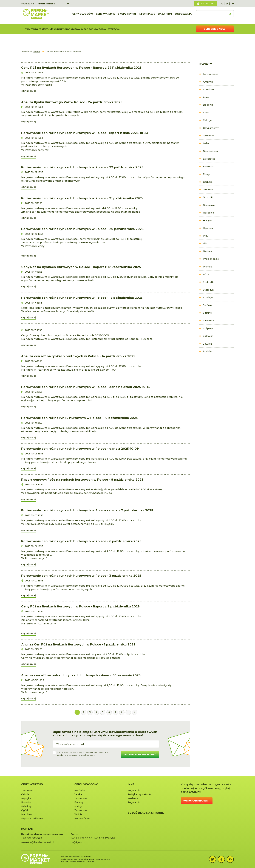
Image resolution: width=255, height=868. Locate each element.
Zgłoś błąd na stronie (146, 813)
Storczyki (209, 290)
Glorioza (208, 189)
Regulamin (134, 790)
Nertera (208, 251)
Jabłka (78, 794)
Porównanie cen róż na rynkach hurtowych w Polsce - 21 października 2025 (82, 198)
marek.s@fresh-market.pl (38, 842)
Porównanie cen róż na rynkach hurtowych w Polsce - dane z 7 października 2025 (87, 510)
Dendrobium (210, 151)
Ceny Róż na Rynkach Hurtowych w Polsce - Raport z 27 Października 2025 (81, 68)
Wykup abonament (197, 801)
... (128, 712)
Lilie (205, 243)
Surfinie (207, 305)
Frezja (207, 174)
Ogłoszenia (183, 15)
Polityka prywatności (140, 794)
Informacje (147, 15)
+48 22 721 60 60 (81, 838)
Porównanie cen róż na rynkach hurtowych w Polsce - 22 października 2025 (82, 167)
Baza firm (165, 15)
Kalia (206, 113)
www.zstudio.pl (86, 861)
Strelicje (208, 297)
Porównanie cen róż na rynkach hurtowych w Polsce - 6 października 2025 (81, 541)
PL (222, 4)
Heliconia (208, 213)
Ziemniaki (27, 790)
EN (227, 4)
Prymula (208, 267)
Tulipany (208, 328)
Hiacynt (207, 220)
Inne (131, 784)
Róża (206, 274)
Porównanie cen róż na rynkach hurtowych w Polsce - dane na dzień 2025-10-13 (85, 387)
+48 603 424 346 (104, 838)
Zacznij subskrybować (140, 754)
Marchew (27, 814)
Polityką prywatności (84, 752)
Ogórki (25, 810)
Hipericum (209, 228)
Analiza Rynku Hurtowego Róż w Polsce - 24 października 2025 (72, 102)
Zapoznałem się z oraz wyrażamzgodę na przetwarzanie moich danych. (82, 754)
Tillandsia (208, 321)
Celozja (207, 120)
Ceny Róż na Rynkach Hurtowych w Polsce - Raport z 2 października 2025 (80, 606)
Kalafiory (26, 806)
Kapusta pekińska (32, 818)
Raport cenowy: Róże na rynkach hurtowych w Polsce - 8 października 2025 (82, 480)
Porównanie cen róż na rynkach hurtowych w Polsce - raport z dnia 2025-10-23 (85, 133)
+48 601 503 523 (32, 838)
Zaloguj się (207, 3)
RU (232, 4)
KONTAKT (28, 829)
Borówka (80, 790)
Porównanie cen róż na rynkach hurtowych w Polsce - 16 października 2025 (82, 298)
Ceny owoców (83, 15)
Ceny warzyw (105, 15)
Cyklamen (209, 135)
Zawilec (208, 344)
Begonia (208, 105)
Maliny (78, 806)
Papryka (26, 798)
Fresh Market (46, 4)
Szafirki (207, 313)
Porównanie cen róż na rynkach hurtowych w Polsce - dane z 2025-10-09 (80, 449)
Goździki (208, 197)
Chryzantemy (211, 128)
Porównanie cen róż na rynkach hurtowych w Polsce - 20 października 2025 (82, 229)
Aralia (206, 97)
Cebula (25, 794)
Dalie (206, 143)
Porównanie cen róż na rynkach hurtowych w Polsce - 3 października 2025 (81, 576)
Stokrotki (209, 282)
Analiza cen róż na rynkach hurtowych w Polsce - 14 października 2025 (78, 356)
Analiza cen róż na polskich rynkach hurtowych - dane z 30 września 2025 (81, 675)
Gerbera (208, 182)
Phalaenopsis (211, 259)
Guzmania (209, 205)
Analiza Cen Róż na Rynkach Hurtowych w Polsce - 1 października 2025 (78, 644)
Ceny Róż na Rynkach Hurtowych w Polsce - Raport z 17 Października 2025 (81, 267)
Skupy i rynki (127, 15)
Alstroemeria (211, 74)
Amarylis (208, 82)
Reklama (133, 798)
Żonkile (207, 351)
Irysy (206, 236)
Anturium (208, 89)
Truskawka (81, 798)
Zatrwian (208, 336)
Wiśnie (78, 814)
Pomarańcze (82, 818)
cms (74, 861)
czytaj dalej (29, 91)
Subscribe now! (215, 29)
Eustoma (208, 166)
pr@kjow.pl (78, 842)
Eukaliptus (209, 159)
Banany (79, 802)
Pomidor (26, 802)
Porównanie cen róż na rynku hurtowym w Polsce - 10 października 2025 (79, 418)
